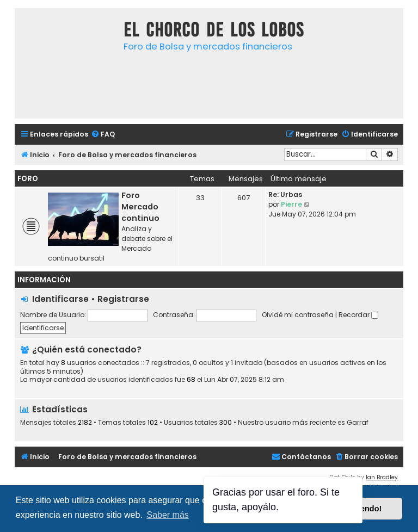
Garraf (358, 423)
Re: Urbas (285, 194)
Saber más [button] (167, 515)
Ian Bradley (382, 477)
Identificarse (60, 299)
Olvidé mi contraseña (298, 315)
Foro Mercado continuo (140, 207)
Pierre (291, 204)
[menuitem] (103, 135)
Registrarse (123, 299)
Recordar (358, 315)
